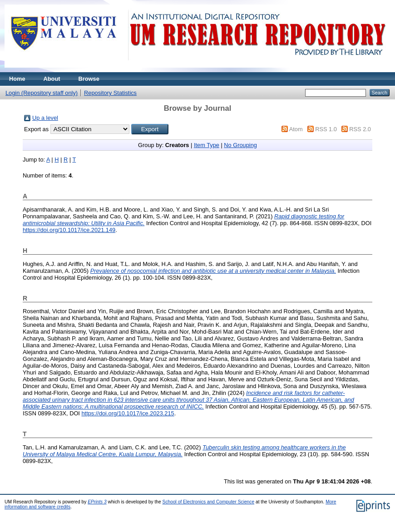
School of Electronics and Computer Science (209, 502)
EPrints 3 (97, 502)
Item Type (207, 145)
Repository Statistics (110, 93)
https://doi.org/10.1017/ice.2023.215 (128, 413)
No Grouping (240, 145)
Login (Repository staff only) (42, 93)
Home (17, 79)
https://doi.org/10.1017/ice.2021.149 (69, 230)
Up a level (45, 118)
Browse (89, 79)
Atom (296, 129)
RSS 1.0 (326, 129)
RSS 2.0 (360, 129)
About (52, 79)
